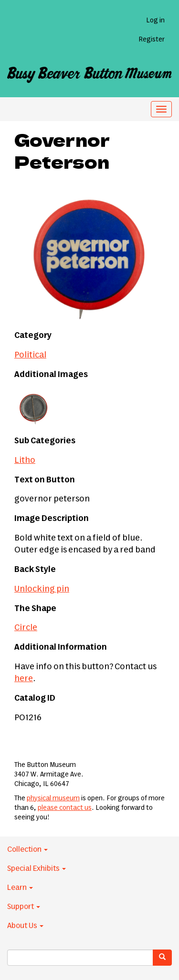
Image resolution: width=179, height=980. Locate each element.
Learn (20, 888)
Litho (25, 460)
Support (24, 907)
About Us (25, 926)
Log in (155, 20)
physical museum (53, 798)
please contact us (65, 808)
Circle (26, 628)
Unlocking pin (42, 589)
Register (152, 40)
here (24, 679)
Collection (27, 849)
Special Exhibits (37, 868)
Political (30, 355)
